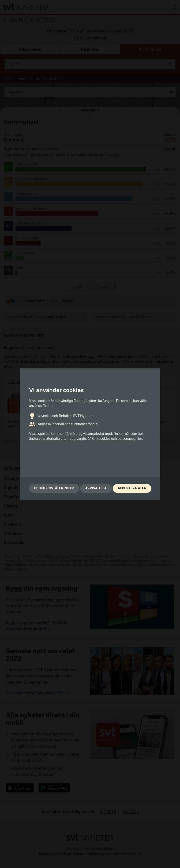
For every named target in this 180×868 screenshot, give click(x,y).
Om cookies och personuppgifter (115, 439)
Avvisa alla (96, 488)
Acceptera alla (132, 488)
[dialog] (90, 434)
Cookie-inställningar (54, 488)
